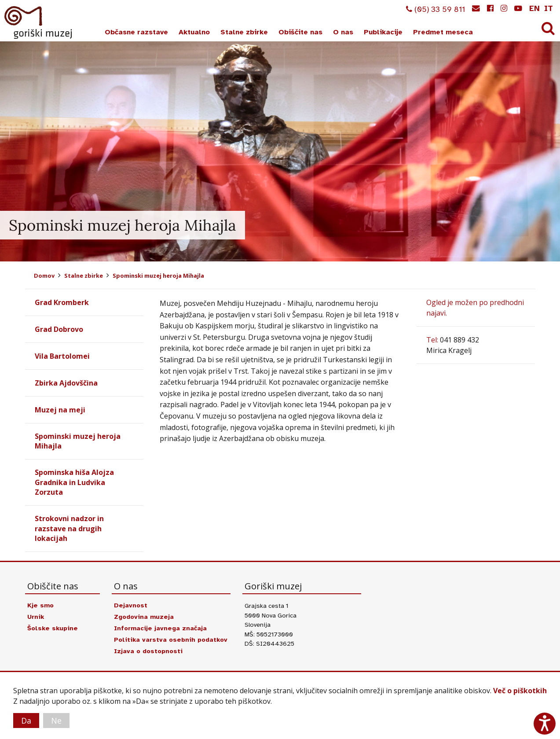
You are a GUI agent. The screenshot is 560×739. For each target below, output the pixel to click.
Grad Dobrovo (59, 329)
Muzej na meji (60, 410)
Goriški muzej (39, 22)
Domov (44, 276)
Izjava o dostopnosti (148, 651)
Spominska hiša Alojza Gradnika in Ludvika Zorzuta (74, 482)
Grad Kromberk (62, 302)
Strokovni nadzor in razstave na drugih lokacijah (69, 528)
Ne (56, 721)
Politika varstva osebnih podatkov (171, 640)
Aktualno (194, 32)
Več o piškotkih (520, 691)
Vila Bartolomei (62, 356)
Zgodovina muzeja (144, 617)
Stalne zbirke (244, 32)
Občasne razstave (136, 32)
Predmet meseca (443, 32)
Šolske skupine (53, 628)
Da (26, 721)
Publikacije (383, 32)
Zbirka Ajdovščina (66, 383)
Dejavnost (131, 605)
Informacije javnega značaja (160, 628)
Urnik (36, 617)
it (549, 8)
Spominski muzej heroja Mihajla (158, 276)
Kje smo (40, 605)
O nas (343, 32)
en (534, 8)
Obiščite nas (300, 32)
